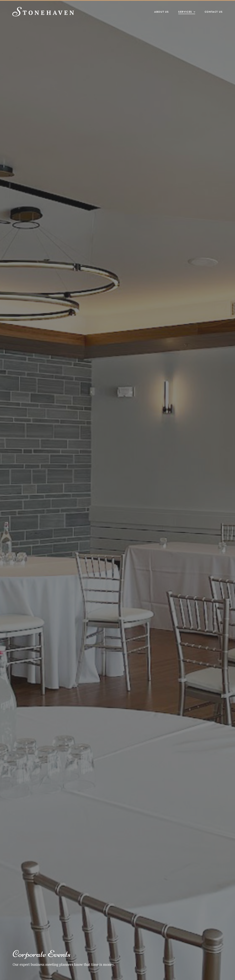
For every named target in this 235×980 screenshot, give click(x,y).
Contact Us (213, 12)
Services (185, 12)
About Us (161, 12)
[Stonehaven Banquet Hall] (44, 12)
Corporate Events (42, 954)
